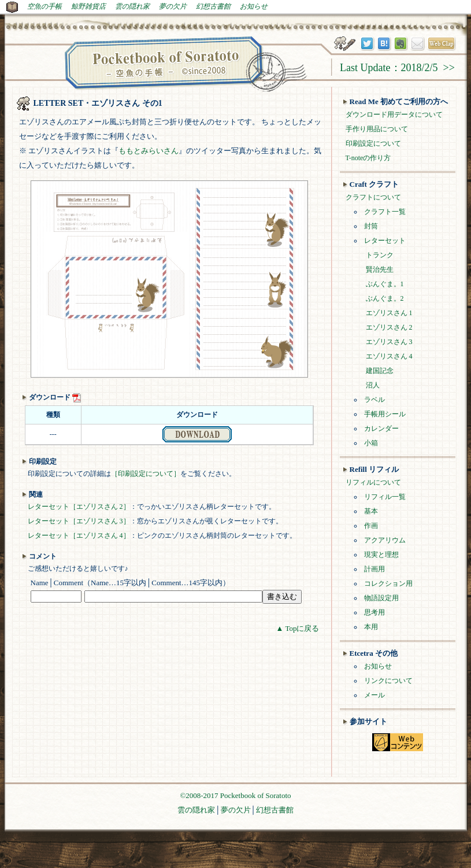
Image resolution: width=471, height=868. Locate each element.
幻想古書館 (213, 6)
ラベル (374, 400)
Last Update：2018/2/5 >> (397, 68)
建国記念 (380, 371)
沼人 (373, 385)
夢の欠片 (173, 6)
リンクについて (388, 681)
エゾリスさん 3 (389, 342)
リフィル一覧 (385, 497)
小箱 (371, 443)
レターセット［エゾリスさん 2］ (79, 507)
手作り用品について (377, 129)
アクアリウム (385, 540)
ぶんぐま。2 (385, 298)
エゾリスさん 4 (389, 356)
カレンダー (381, 429)
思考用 (374, 612)
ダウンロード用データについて (394, 114)
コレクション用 (388, 583)
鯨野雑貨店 (88, 6)
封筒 (371, 226)
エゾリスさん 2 (389, 327)
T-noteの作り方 (368, 158)
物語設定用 (381, 598)
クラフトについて (373, 197)
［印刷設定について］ (146, 474)
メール (374, 695)
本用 (371, 627)
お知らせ (254, 6)
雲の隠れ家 (132, 6)
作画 (371, 526)
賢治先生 (380, 269)
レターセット (385, 241)
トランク (380, 255)
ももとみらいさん (149, 151)
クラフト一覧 (385, 212)
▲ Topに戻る (298, 628)
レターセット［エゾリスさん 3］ (79, 521)
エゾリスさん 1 (389, 313)
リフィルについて (373, 482)
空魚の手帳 (44, 6)
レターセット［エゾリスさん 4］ (79, 535)
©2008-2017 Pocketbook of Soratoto (235, 795)
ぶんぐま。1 (385, 284)
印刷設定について (373, 143)
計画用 (374, 569)
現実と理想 (381, 555)
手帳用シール (385, 414)
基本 (371, 511)
